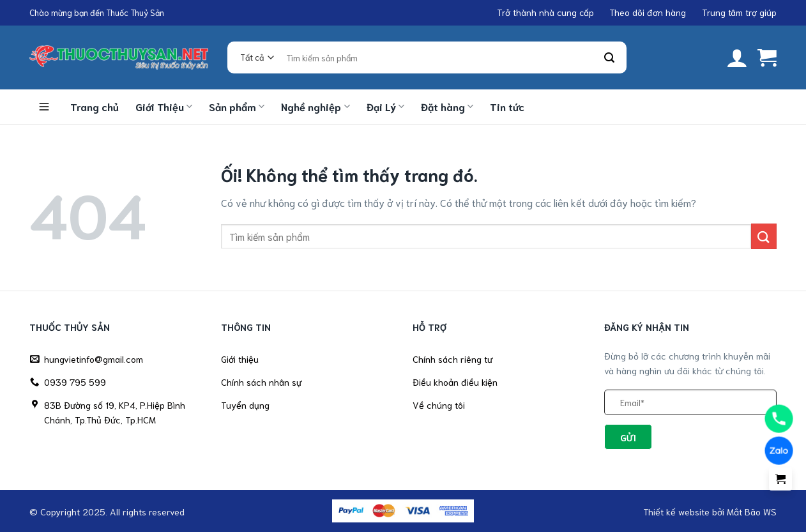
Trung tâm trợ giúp (739, 12)
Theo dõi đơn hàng (648, 12)
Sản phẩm (237, 106)
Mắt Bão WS (752, 511)
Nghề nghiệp (315, 106)
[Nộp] (610, 58)
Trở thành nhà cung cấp (545, 12)
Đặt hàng (447, 106)
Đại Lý (385, 106)
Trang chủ (95, 106)
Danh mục (44, 107)
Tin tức (507, 106)
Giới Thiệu (164, 106)
